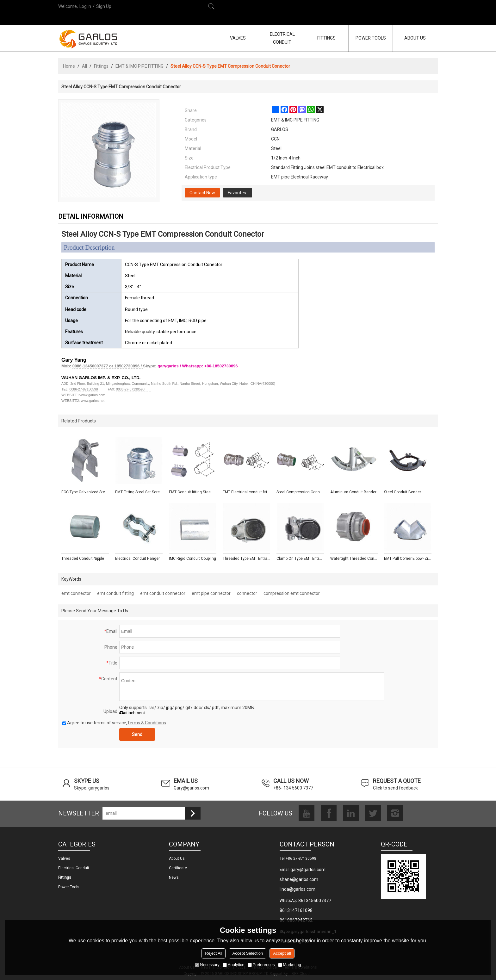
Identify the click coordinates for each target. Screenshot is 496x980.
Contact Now (202, 193)
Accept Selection (248, 953)
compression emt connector (292, 593)
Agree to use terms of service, (114, 723)
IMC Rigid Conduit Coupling (192, 559)
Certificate (178, 868)
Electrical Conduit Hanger (137, 559)
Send (137, 734)
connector (247, 593)
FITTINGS (326, 38)
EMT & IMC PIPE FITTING (139, 66)
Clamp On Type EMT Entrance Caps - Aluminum (300, 559)
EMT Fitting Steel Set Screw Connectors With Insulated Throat (139, 492)
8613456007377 (315, 901)
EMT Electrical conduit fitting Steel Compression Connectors (246, 492)
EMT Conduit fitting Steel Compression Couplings (193, 492)
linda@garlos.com (298, 889)
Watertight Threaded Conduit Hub (354, 559)
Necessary (207, 965)
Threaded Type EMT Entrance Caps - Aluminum (246, 559)
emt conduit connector (163, 593)
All (84, 66)
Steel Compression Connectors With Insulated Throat (300, 492)
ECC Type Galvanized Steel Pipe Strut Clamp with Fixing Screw (85, 492)
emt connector (76, 593)
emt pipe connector (211, 593)
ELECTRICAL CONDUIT (282, 38)
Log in (85, 6)
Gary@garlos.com (191, 788)
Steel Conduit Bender (403, 492)
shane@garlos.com (299, 879)
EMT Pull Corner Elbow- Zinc (408, 559)
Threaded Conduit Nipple (83, 559)
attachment (132, 713)
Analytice (234, 965)
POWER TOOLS (371, 38)
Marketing (290, 965)
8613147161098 (296, 910)
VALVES (238, 38)
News (174, 877)
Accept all (282, 953)
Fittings (101, 66)
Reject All (214, 953)
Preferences (261, 965)
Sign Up (104, 6)
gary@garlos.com (308, 870)
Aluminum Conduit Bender (353, 492)
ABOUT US (415, 38)
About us (177, 858)
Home (69, 66)
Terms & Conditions (147, 723)
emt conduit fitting (115, 593)
